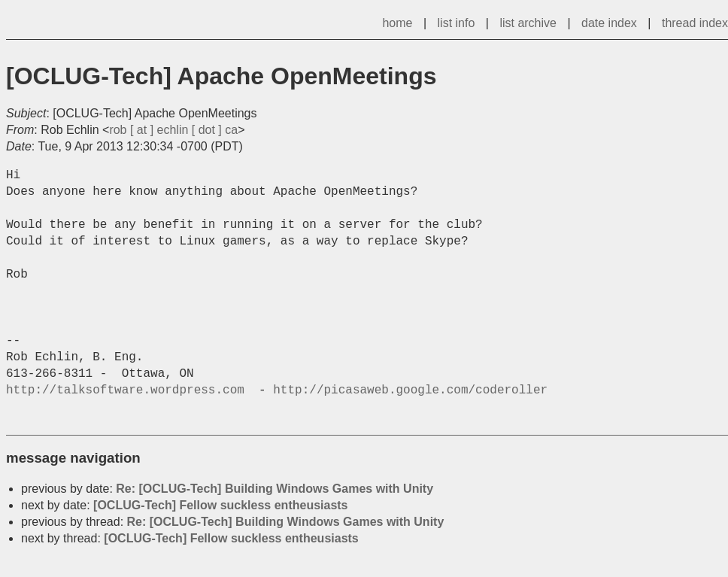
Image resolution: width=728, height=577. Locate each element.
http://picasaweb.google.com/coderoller (410, 390)
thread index (695, 23)
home (397, 23)
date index (609, 23)
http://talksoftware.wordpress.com (129, 390)
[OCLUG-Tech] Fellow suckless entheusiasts (220, 505)
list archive (528, 23)
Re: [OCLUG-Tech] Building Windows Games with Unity (275, 489)
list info (457, 23)
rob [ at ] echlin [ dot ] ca (173, 130)
